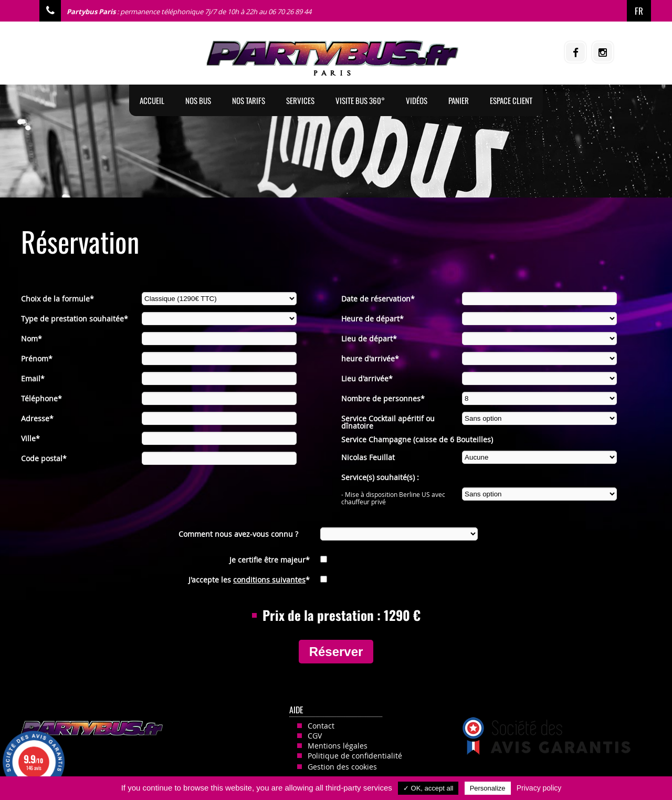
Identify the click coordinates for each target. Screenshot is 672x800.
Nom (31, 339)
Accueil (152, 100)
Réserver (336, 652)
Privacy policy (539, 788)
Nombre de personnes (383, 398)
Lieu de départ (369, 339)
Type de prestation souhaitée (75, 319)
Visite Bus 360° (360, 100)
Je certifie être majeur (270, 560)
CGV (315, 736)
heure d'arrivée (370, 359)
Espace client (511, 100)
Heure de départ (372, 319)
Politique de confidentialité (355, 756)
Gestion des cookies (342, 767)
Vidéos (417, 100)
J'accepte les (249, 580)
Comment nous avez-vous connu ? (238, 534)
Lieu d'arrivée (367, 378)
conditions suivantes (269, 580)
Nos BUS (198, 100)
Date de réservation (378, 299)
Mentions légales (338, 746)
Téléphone (41, 398)
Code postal (44, 458)
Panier (459, 100)
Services (300, 100)
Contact (321, 726)
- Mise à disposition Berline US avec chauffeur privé (393, 495)
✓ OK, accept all (428, 788)
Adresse (37, 418)
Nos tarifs (249, 100)
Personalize (488, 788)
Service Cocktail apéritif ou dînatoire (388, 419)
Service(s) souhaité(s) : (380, 477)
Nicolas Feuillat (368, 457)
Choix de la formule (57, 299)
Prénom (37, 359)
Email (33, 378)
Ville (30, 438)
